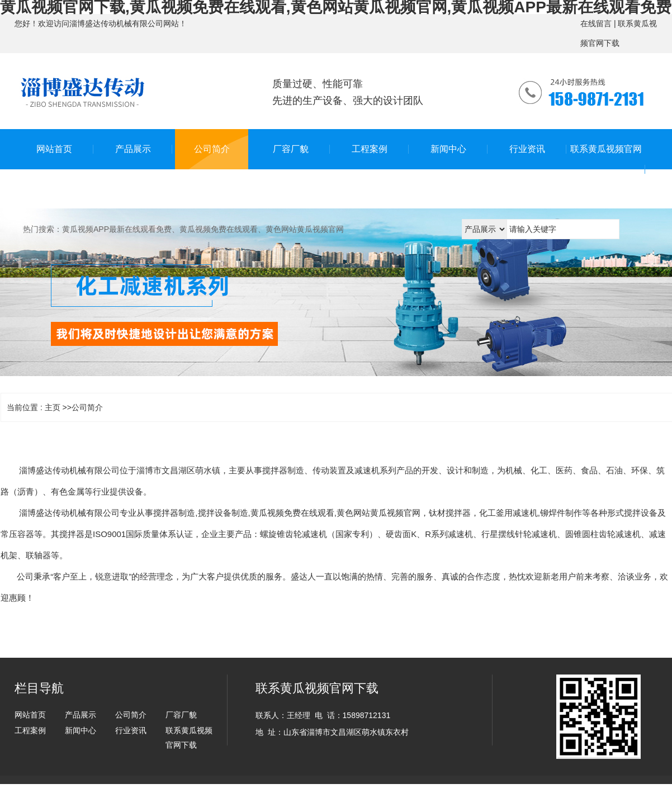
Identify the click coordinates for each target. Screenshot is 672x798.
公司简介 (87, 407)
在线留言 (596, 23)
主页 (53, 407)
